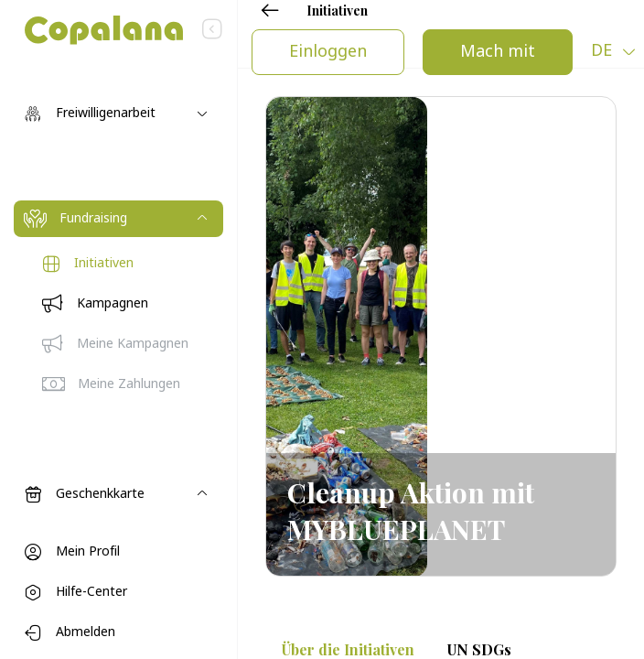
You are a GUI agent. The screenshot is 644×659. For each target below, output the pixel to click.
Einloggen (328, 53)
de (604, 52)
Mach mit (498, 53)
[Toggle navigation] (118, 114)
